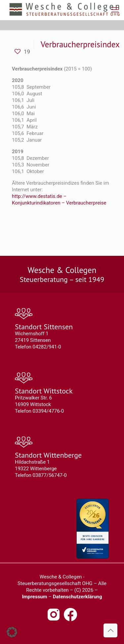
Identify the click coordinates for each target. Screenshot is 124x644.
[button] (12, 632)
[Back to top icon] (110, 630)
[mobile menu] (115, 10)
